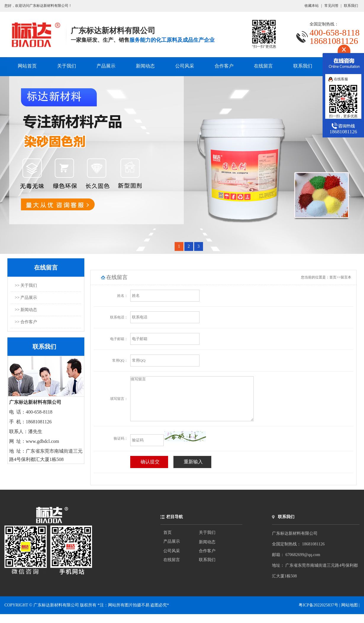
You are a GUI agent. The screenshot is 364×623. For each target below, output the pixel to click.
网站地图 (349, 614)
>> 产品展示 (26, 298)
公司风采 (185, 66)
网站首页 (27, 66)
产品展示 (106, 66)
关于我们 (67, 66)
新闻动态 (145, 66)
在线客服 (338, 79)
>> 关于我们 (26, 285)
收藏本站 (312, 6)
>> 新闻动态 (26, 310)
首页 (333, 277)
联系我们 (351, 6)
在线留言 (263, 66)
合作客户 (224, 66)
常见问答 (331, 6)
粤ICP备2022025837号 (319, 614)
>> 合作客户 (26, 322)
